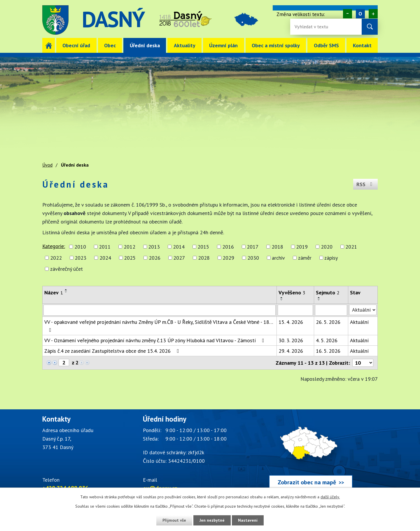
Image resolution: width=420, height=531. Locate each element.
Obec (110, 45)
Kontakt (362, 45)
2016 (228, 247)
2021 (351, 247)
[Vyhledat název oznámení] (160, 310)
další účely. (330, 497)
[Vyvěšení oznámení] (295, 310)
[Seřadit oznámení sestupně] (66, 292)
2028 (204, 258)
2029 (228, 258)
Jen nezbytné (212, 520)
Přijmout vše (174, 520)
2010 (80, 247)
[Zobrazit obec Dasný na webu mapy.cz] (311, 453)
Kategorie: (54, 246)
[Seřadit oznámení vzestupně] (66, 290)
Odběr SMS (326, 45)
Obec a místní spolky (276, 45)
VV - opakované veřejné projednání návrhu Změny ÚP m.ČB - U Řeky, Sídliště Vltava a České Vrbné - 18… (159, 326)
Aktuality (185, 45)
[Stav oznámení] (363, 310)
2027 (179, 258)
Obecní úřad (76, 45)
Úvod (49, 45)
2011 (105, 247)
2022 (56, 258)
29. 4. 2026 (291, 351)
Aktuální (359, 322)
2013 (154, 247)
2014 (179, 247)
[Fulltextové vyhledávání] (314, 27)
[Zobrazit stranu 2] (64, 363)
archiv (278, 258)
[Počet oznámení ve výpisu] (363, 363)
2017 (253, 247)
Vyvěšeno (292, 292)
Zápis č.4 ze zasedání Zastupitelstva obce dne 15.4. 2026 (113, 351)
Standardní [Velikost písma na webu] (360, 14)
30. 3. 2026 (291, 340)
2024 (105, 258)
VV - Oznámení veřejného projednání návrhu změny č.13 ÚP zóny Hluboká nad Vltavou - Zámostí (155, 340)
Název (54, 292)
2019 (302, 247)
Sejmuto (328, 292)
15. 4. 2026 (291, 322)
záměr (305, 258)
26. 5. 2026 (328, 322)
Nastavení (248, 520)
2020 (327, 247)
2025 (130, 258)
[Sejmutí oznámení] (331, 310)
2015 (203, 247)
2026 (155, 258)
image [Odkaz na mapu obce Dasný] (246, 20)
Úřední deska (145, 45)
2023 (80, 258)
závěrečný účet (66, 269)
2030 (253, 258)
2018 (277, 247)
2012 (129, 247)
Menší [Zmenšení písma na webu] (348, 14)
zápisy (331, 258)
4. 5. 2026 (327, 340)
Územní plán (223, 45)
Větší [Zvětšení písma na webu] (373, 14)
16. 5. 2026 (328, 351)
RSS (366, 184)
